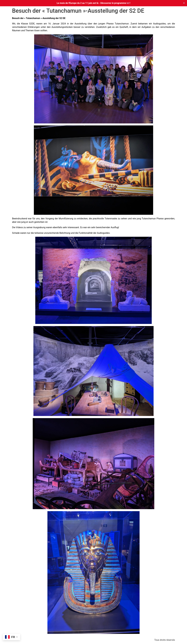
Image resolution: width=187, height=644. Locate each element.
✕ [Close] (184, 3)
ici (128, 3)
